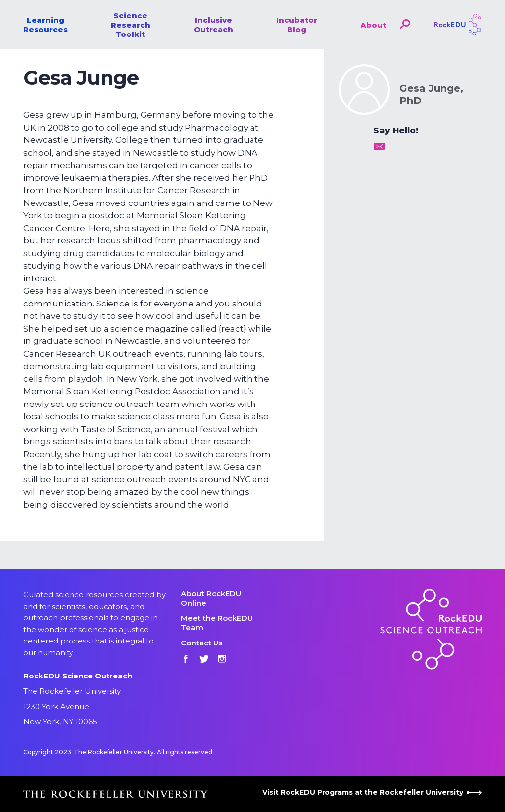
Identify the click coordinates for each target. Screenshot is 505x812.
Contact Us (202, 643)
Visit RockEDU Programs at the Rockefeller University (372, 792)
